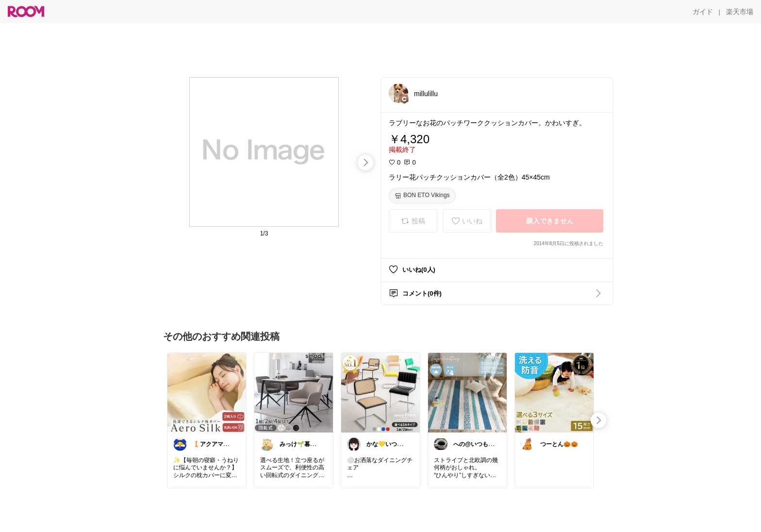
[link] (207, 392)
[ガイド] (703, 12)
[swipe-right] (365, 163)
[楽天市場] (740, 12)
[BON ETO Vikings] (422, 196)
